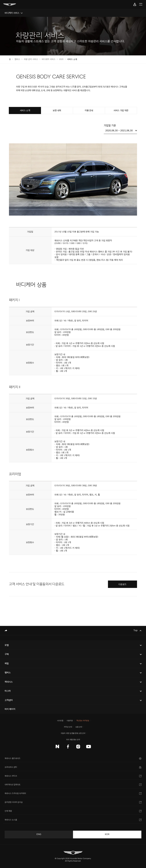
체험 (7, 663)
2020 (61, 59)
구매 (7, 654)
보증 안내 (79, 727)
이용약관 (70, 721)
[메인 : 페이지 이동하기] (10, 5)
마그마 (8, 691)
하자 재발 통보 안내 (73, 740)
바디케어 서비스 (49, 59)
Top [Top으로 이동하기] (136, 631)
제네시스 (9, 682)
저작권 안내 (68, 727)
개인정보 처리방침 (83, 721)
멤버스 (17, 59)
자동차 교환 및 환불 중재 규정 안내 (73, 733)
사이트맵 (60, 721)
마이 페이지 (135, 4)
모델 (7, 645)
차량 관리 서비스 (31, 59)
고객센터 (9, 700)
